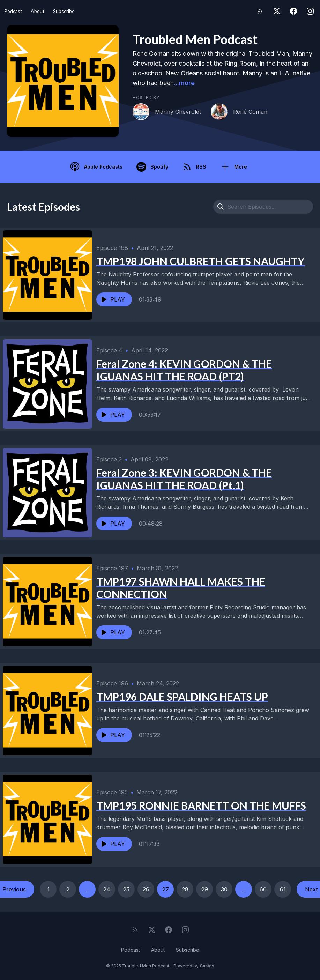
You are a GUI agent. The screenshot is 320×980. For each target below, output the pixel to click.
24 (107, 889)
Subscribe (64, 11)
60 (263, 889)
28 (185, 889)
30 (224, 889)
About (38, 11)
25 (126, 889)
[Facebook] (293, 11)
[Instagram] (310, 11)
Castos (207, 966)
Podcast (13, 11)
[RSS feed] (260, 11)
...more (184, 83)
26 (146, 889)
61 (283, 889)
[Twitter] (277, 11)
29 (205, 889)
